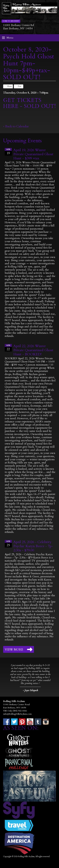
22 (8, 348)
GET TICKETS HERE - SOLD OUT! (29, 103)
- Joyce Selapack (30, 690)
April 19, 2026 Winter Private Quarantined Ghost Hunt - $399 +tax (33, 154)
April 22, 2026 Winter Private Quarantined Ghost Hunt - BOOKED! (33, 350)
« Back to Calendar (16, 126)
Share (8, 86)
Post (18, 86)
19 (8, 152)
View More (14, 650)
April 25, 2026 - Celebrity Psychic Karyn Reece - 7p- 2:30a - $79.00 (33, 546)
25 (8, 544)
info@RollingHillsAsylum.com (17, 714)
